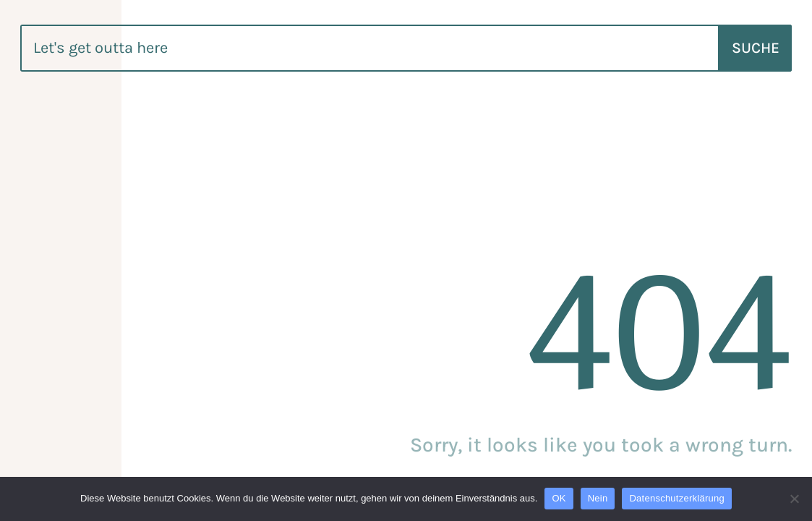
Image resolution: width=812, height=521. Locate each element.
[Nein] (794, 499)
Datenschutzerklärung (676, 498)
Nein (598, 498)
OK (559, 498)
